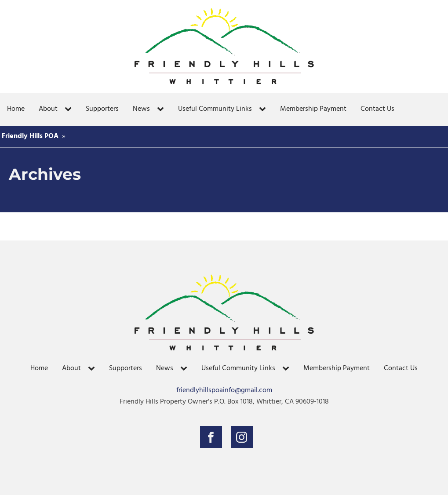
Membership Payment (313, 109)
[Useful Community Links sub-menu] (264, 109)
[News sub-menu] (162, 109)
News (141, 109)
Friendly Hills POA (30, 136)
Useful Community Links (215, 109)
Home (16, 109)
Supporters (102, 109)
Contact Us (377, 109)
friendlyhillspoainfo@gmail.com (224, 391)
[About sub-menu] (70, 109)
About (48, 109)
